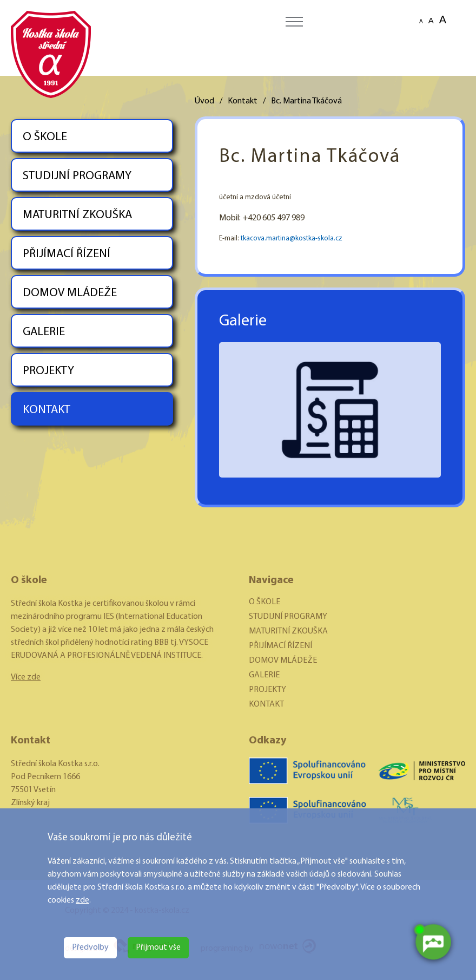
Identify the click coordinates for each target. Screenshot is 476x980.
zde (82, 900)
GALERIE (44, 332)
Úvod (204, 101)
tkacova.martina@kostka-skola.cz (292, 239)
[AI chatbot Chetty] (433, 942)
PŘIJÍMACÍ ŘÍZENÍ (67, 254)
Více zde (26, 677)
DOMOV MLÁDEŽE (70, 293)
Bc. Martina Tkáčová (306, 101)
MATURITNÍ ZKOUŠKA (77, 215)
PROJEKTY (48, 371)
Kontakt (243, 101)
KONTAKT (47, 410)
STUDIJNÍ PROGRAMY (77, 176)
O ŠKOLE (45, 137)
